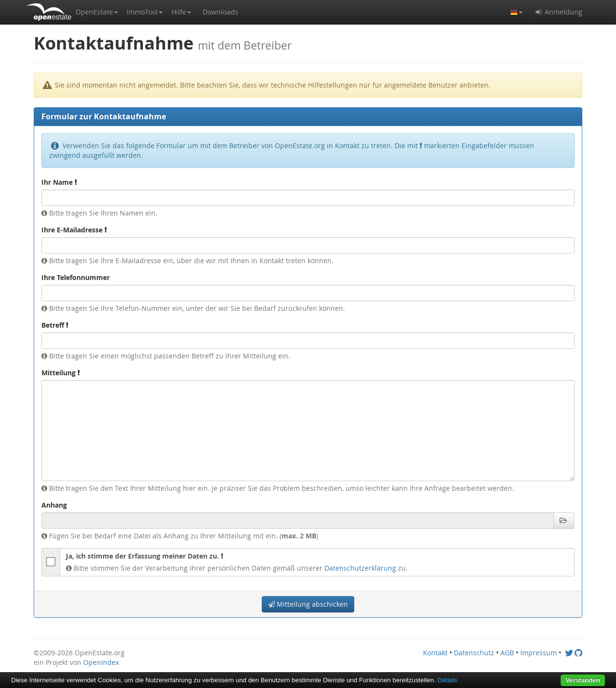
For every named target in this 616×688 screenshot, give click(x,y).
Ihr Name (59, 182)
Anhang (54, 505)
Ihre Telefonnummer (76, 277)
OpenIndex (101, 662)
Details (447, 680)
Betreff (55, 325)
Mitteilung (61, 373)
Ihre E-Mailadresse (74, 230)
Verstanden (583, 680)
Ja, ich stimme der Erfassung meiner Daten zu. (145, 556)
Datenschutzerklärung (360, 568)
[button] (97, 12)
